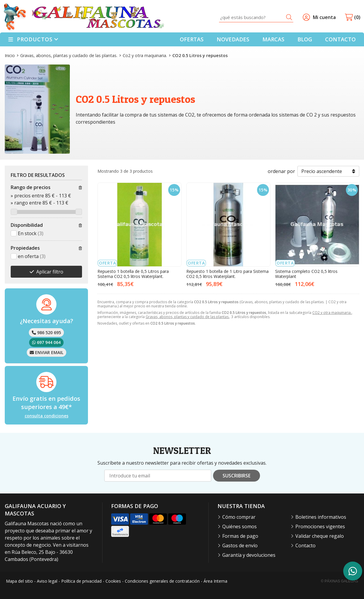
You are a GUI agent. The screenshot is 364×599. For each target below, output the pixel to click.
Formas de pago (240, 536)
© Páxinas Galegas (339, 581)
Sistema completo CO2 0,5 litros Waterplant (306, 274)
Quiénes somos (239, 526)
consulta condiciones (47, 416)
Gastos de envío (240, 545)
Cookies (113, 581)
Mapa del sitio (19, 581)
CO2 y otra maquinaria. (332, 313)
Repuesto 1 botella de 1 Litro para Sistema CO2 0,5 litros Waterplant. (227, 274)
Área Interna (215, 581)
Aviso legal (47, 581)
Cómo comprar (239, 517)
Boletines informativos (321, 517)
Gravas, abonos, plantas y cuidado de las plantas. (187, 317)
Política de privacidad (81, 581)
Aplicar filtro (50, 272)
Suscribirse (237, 476)
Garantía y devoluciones (249, 555)
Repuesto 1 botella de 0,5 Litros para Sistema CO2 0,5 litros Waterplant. (133, 274)
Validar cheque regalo (320, 536)
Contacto (305, 545)
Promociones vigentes (320, 526)
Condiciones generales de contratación (162, 581)
